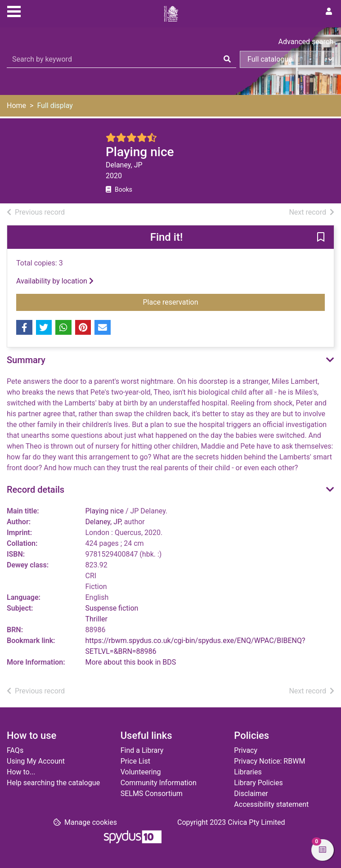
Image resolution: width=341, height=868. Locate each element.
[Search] (227, 59)
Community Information (159, 783)
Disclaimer (251, 794)
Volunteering (141, 772)
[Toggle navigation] (14, 10)
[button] (321, 238)
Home (16, 106)
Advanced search (306, 42)
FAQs (15, 750)
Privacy (246, 750)
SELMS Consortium (152, 794)
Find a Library (142, 750)
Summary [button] (26, 360)
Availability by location (55, 281)
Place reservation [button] (195, 301)
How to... (21, 772)
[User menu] (329, 12)
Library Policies (258, 783)
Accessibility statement (271, 804)
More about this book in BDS (131, 662)
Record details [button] (36, 490)
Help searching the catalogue (53, 783)
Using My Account (36, 761)
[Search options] (287, 59)
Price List (135, 761)
